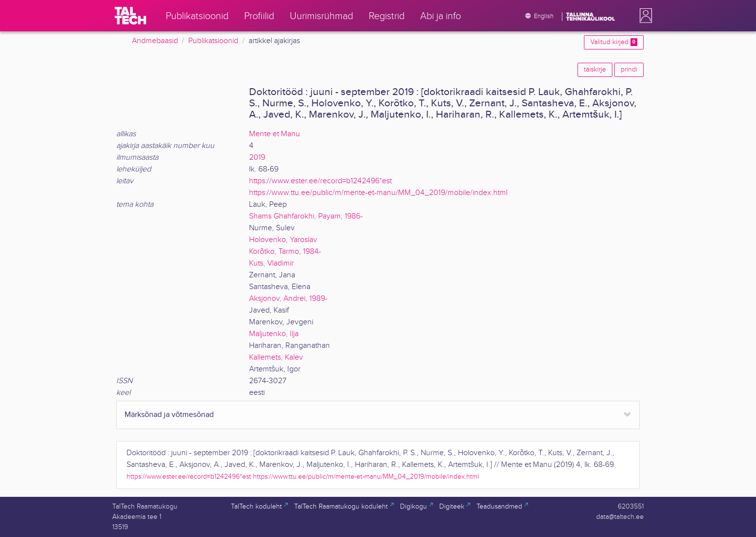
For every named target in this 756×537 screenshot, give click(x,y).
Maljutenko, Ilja (274, 334)
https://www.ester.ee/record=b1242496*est (320, 181)
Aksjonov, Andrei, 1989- (288, 299)
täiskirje (595, 70)
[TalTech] (130, 16)
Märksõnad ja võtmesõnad (169, 415)
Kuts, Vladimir (271, 263)
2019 (257, 158)
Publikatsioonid (213, 41)
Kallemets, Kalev (276, 357)
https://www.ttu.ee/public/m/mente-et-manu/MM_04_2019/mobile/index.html (378, 193)
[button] (644, 16)
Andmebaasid (155, 41)
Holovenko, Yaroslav (283, 240)
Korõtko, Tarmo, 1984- (285, 252)
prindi (629, 70)
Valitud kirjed (614, 42)
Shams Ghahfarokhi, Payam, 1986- (306, 216)
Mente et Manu (275, 134)
